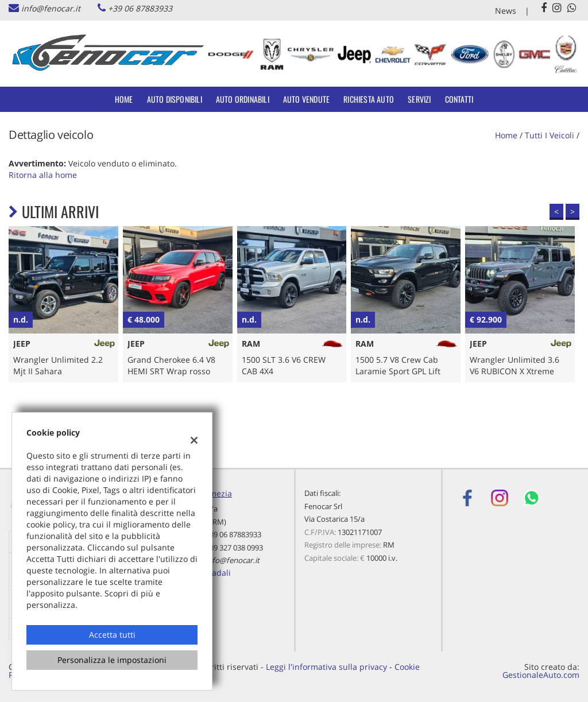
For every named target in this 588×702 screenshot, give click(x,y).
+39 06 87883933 (140, 8)
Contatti (459, 99)
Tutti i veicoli (550, 135)
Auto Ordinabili (243, 99)
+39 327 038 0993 (234, 548)
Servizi (419, 99)
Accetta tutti (112, 635)
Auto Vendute (306, 99)
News (506, 11)
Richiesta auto (369, 99)
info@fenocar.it (51, 8)
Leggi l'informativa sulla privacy (326, 667)
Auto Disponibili (175, 99)
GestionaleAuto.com (541, 675)
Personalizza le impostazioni (112, 660)
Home (124, 99)
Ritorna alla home (43, 175)
